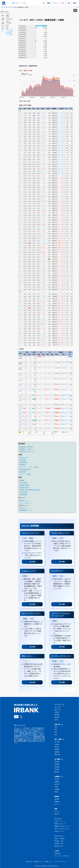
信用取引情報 (24, 485)
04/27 (20, 120)
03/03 (20, 201)
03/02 (20, 204)
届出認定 (57, 747)
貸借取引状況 (24, 488)
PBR (69, 3)
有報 (7, 30)
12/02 (20, 338)
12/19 (20, 310)
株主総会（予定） (59, 841)
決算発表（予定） (59, 844)
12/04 (20, 333)
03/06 (20, 194)
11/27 (20, 345)
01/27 (20, 255)
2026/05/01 (8, 14)
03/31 (20, 157)
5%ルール (57, 804)
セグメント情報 (25, 474)
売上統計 (57, 779)
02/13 (20, 227)
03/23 (20, 171)
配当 (3, 25)
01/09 (20, 280)
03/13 (20, 183)
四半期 (7, 33)
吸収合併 (57, 772)
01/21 (20, 264)
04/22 (20, 127)
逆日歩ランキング (59, 831)
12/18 (20, 313)
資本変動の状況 (25, 470)
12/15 (20, 317)
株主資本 (57, 784)
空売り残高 (23, 483)
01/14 (20, 276)
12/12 (20, 320)
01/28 (20, 252)
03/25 (20, 167)
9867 (3, 14)
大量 (10, 30)
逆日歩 (56, 720)
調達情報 (57, 752)
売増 (56, 727)
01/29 (20, 250)
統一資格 (57, 742)
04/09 (20, 141)
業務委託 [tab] (31, 538)
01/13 (20, 278)
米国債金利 (58, 853)
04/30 (20, 116)
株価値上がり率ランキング (62, 826)
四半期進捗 (23, 462)
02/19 (20, 218)
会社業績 (23, 460)
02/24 (20, 213)
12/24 (20, 303)
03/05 (20, 197)
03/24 (20, 169)
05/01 (20, 113)
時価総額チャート (26, 510)
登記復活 (57, 769)
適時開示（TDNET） (27, 449)
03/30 (20, 160)
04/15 (20, 134)
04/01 (20, 155)
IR (43, 3)
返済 (56, 730)
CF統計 (56, 787)
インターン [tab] (26, 661)
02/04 (20, 241)
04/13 (20, 139)
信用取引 (57, 712)
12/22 (20, 308)
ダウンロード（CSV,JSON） (62, 856)
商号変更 (57, 762)
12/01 (20, 340)
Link (3, 32)
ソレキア (10, 7)
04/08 (20, 143)
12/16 (20, 315)
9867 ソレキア (5, 12)
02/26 (20, 208)
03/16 (20, 180)
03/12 (20, 185)
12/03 (20, 336)
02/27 (20, 206)
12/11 (20, 322)
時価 (74, 3)
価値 (11, 33)
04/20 (20, 132)
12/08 (20, 329)
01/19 (20, 269)
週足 (25, 71)
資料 (3, 30)
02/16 (20, 224)
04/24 (20, 122)
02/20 (20, 215)
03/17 (20, 178)
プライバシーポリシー (60, 862)
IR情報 (22, 480)
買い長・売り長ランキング (62, 829)
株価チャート (24, 501)
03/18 (20, 176)
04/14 (20, 136)
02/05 (20, 238)
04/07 (20, 146)
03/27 (20, 162)
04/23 (20, 125)
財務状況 (23, 465)
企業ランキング (59, 821)
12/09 (20, 327)
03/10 (20, 190)
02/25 (20, 211)
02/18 (20, 220)
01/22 (20, 262)
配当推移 (23, 472)
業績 (11, 32)
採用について (49, 862)
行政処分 (57, 744)
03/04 (20, 199)
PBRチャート (24, 508)
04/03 (20, 150)
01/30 (20, 248)
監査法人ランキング (60, 824)
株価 (49, 3)
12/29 (20, 296)
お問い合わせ (29, 862)
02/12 (20, 229)
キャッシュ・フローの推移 (29, 467)
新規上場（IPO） (59, 846)
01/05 (20, 289)
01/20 (20, 266)
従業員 (56, 792)
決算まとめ (23, 458)
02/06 (20, 236)
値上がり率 (58, 707)
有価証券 (57, 802)
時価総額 (57, 789)
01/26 (20, 257)
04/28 (20, 118)
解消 (56, 735)
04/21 (20, 129)
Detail (32, 562)
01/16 (20, 271)
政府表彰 (57, 750)
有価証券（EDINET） (27, 447)
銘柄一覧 (57, 814)
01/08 (20, 282)
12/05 (20, 331)
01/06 (20, 287)
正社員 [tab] (25, 538)
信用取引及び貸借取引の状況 (30, 490)
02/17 (20, 222)
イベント (56, 3)
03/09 (20, 192)
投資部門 (57, 717)
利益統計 (57, 782)
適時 (12, 30)
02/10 (20, 231)
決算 (8, 32)
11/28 (20, 343)
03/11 (20, 187)
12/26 (20, 299)
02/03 (20, 243)
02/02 (20, 245)
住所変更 (57, 764)
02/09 (20, 234)
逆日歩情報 (23, 492)
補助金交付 (58, 755)
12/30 (20, 294)
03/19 (20, 173)
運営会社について (39, 862)
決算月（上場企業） (60, 839)
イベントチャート (26, 503)
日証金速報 (23, 495)
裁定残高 (57, 715)
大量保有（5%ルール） (28, 452)
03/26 (20, 164)
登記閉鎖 (57, 767)
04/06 (20, 148)
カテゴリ (57, 811)
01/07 (20, 285)
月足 (30, 71)
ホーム (3, 7)
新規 (56, 732)
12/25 (20, 301)
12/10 (20, 324)
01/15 (20, 273)
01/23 (20, 259)
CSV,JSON (9, 35)
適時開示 (57, 799)
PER (3, 17)
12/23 (20, 306)
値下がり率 (58, 710)
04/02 (20, 153)
